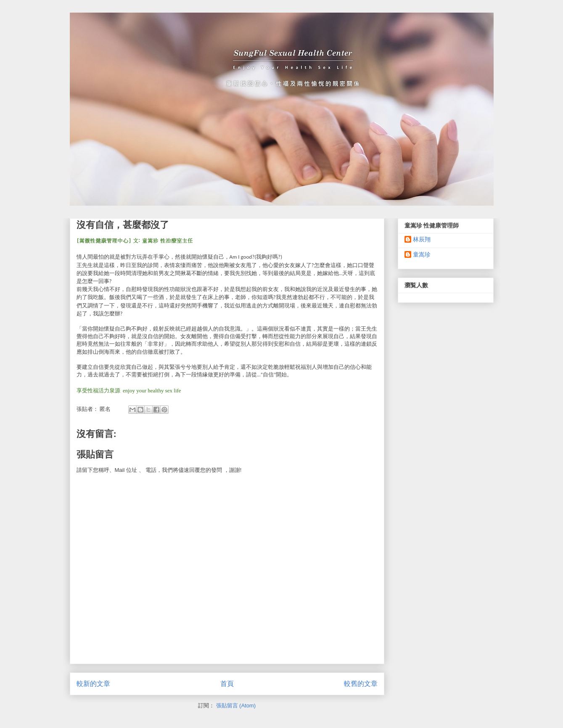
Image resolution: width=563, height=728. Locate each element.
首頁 (227, 684)
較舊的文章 (361, 684)
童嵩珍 (422, 254)
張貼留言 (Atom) (236, 705)
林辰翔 (422, 239)
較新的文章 (93, 684)
